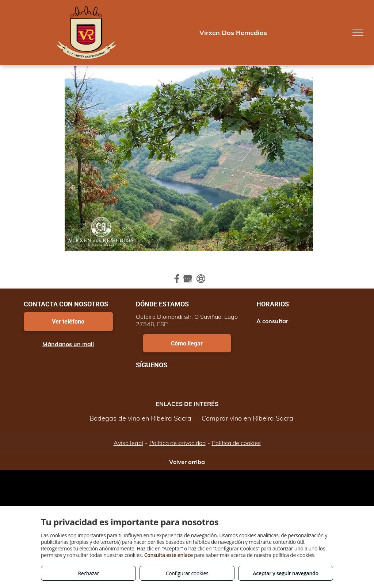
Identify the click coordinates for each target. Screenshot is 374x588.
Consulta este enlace (169, 555)
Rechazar (88, 573)
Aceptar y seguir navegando (285, 573)
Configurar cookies (187, 573)
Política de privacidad (178, 443)
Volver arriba (187, 462)
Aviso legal (128, 443)
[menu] (358, 33)
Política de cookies (236, 443)
